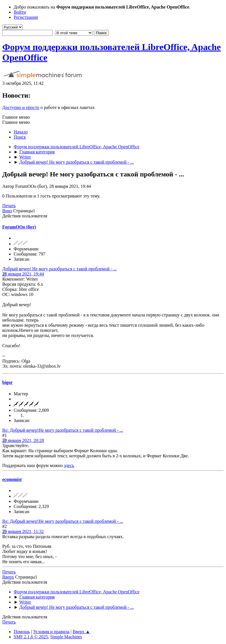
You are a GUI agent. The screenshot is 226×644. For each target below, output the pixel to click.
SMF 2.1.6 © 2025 (31, 637)
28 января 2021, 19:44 (23, 274)
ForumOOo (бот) (19, 227)
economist (12, 479)
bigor (7, 382)
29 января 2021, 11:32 (23, 531)
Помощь (22, 632)
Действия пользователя (25, 216)
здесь (69, 465)
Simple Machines (66, 637)
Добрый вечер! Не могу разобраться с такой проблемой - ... (60, 269)
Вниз (7, 211)
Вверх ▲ (81, 632)
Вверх (8, 577)
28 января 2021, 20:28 (23, 440)
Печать (9, 206)
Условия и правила (51, 632)
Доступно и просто (21, 107)
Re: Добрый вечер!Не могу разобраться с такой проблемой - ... (63, 430)
